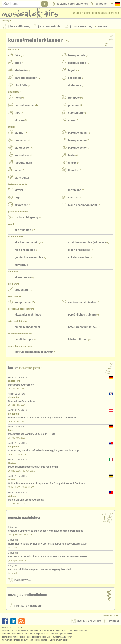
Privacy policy (62, 640)
